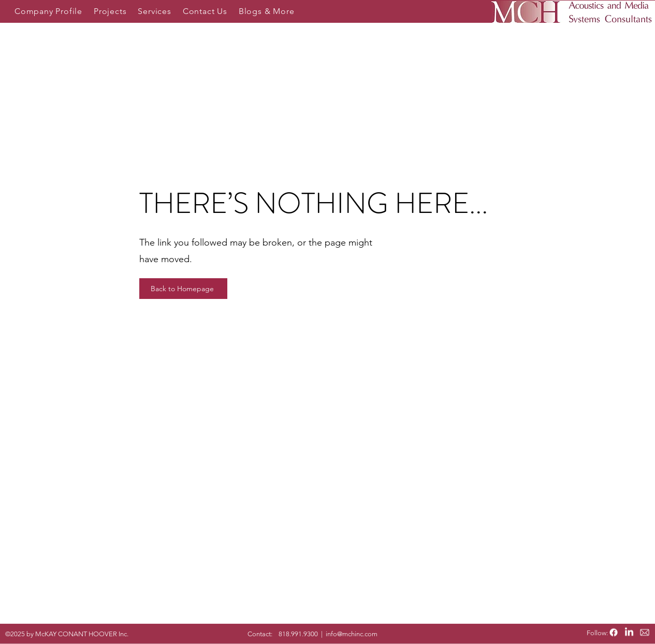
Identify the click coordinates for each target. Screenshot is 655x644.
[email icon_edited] (645, 633)
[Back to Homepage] (183, 289)
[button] (48, 11)
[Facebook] (614, 633)
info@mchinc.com (352, 634)
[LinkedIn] (629, 633)
